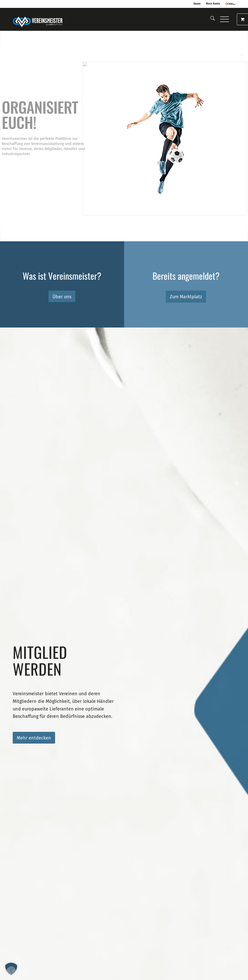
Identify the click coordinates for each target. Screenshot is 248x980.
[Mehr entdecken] (34, 738)
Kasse (197, 4)
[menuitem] (210, 19)
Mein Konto (213, 4)
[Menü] (222, 19)
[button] (11, 969)
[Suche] (210, 19)
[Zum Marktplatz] (186, 297)
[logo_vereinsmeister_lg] (38, 19)
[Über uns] (62, 297)
